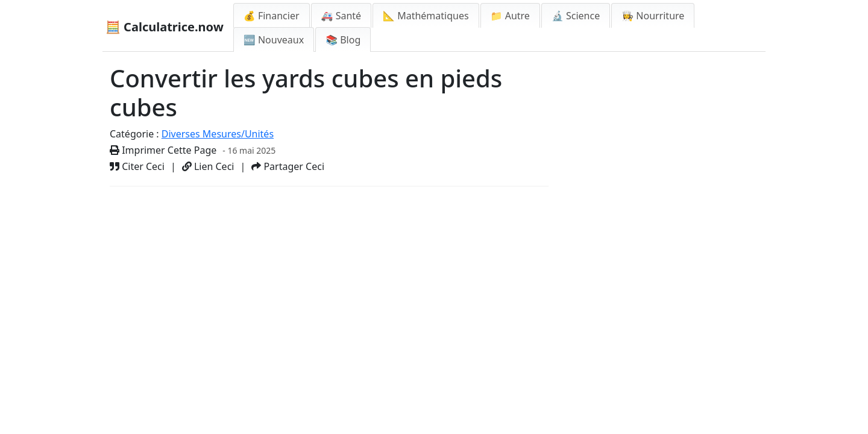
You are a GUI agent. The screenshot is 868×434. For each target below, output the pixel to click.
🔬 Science (576, 16)
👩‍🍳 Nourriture (653, 16)
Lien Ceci (208, 166)
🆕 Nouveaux (274, 40)
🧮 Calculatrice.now (165, 27)
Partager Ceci (288, 166)
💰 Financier (272, 16)
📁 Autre (510, 16)
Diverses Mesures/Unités (218, 134)
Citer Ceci (137, 166)
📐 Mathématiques (426, 16)
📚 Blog (343, 40)
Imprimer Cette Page (163, 150)
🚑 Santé (341, 16)
